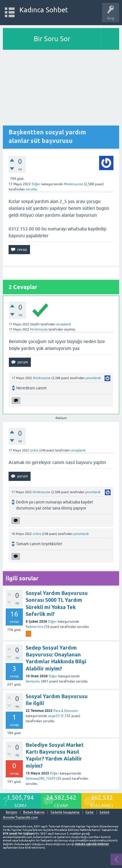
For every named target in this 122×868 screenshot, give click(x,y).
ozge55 (54, 716)
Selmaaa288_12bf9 (41, 779)
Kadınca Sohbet (44, 10)
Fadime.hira (35, 627)
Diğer (36, 184)
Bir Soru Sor (52, 39)
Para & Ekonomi (66, 711)
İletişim (11, 812)
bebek (105, 812)
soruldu (32, 189)
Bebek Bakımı (34, 812)
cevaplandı (64, 324)
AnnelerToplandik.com (20, 817)
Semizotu (33, 681)
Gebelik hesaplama (65, 812)
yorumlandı (93, 378)
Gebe (90, 812)
